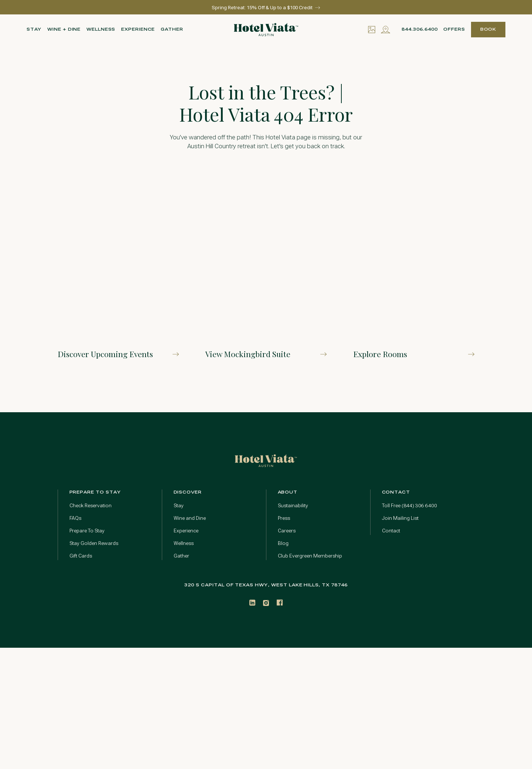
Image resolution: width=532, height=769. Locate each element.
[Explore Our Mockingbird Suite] (266, 269)
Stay (34, 29)
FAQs (75, 518)
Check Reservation (91, 506)
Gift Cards (81, 556)
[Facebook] (280, 602)
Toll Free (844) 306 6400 (410, 506)
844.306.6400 (420, 29)
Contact (391, 531)
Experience (138, 29)
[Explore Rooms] (414, 269)
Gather (172, 29)
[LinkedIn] (252, 603)
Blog (283, 543)
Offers (454, 29)
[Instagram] (266, 603)
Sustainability (293, 506)
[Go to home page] (266, 460)
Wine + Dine (64, 29)
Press (284, 518)
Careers (287, 531)
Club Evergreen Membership (310, 556)
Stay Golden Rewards (94, 543)
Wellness (101, 29)
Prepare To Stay (87, 531)
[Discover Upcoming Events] (118, 269)
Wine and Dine (190, 518)
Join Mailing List (400, 518)
